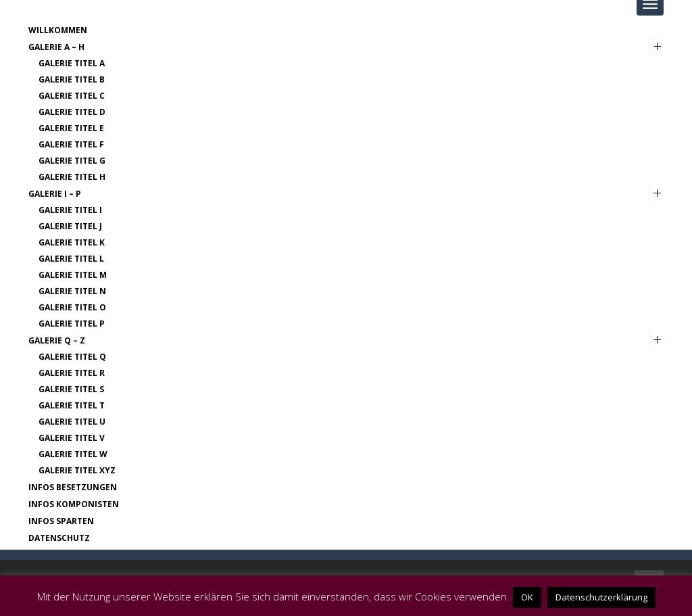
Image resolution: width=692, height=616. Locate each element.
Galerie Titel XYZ (77, 470)
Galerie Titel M (73, 275)
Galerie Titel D (72, 112)
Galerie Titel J (70, 226)
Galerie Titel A (72, 63)
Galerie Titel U (72, 422)
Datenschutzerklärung (601, 597)
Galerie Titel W (73, 454)
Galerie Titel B (72, 79)
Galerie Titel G (72, 161)
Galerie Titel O (72, 307)
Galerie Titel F (71, 144)
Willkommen (58, 30)
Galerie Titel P (72, 324)
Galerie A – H (56, 47)
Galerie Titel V (72, 438)
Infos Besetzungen (73, 487)
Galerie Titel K (72, 242)
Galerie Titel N (72, 291)
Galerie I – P (55, 194)
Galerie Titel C (72, 96)
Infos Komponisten (74, 504)
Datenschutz (59, 538)
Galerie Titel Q (72, 357)
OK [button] (527, 597)
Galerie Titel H (72, 177)
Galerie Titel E (71, 128)
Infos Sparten (61, 521)
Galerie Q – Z (57, 340)
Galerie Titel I (70, 210)
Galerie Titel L (71, 259)
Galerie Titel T (72, 405)
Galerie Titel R (72, 373)
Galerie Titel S (71, 389)
